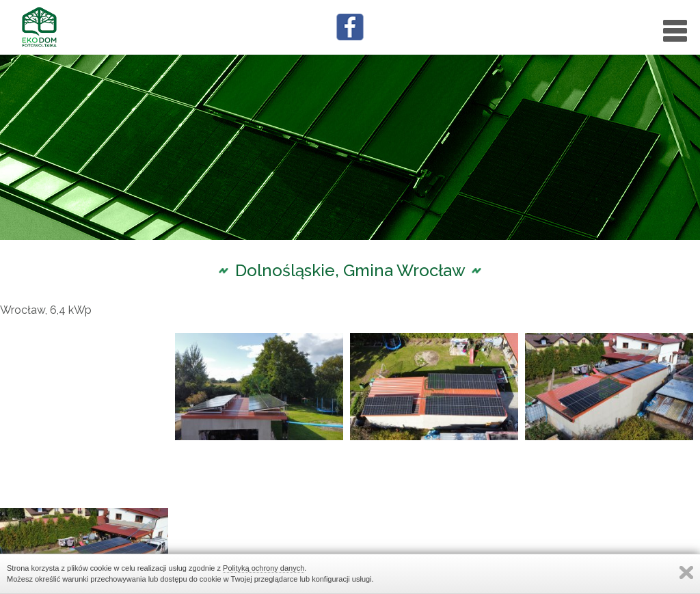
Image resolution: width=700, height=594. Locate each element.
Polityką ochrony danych (264, 568)
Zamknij (686, 572)
